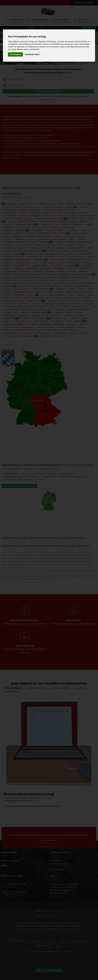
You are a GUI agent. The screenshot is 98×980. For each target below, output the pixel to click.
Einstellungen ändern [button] (32, 54)
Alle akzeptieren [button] (15, 54)
